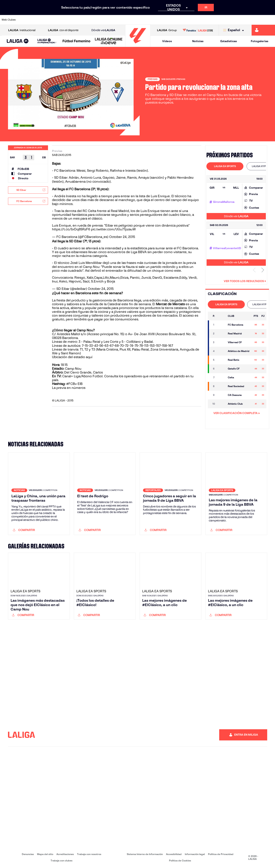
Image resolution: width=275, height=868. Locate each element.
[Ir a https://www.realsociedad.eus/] (232, 20)
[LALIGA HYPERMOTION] (47, 41)
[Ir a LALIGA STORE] (198, 30)
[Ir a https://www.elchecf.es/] (77, 20)
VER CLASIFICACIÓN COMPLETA (237, 413)
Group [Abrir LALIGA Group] (167, 30)
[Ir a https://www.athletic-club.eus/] (25, 20)
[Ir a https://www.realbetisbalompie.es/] (193, 20)
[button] (18, 41)
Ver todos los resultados (245, 281)
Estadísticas (229, 41)
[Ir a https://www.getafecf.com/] (103, 20)
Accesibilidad (174, 854)
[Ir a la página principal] (138, 45)
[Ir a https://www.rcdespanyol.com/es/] (167, 20)
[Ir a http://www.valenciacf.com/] (257, 20)
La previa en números (69, 388)
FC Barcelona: (65, 171)
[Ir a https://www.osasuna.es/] (51, 20)
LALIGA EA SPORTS (225, 166)
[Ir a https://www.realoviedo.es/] (219, 20)
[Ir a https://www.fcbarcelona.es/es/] (90, 20)
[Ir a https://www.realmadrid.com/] (206, 20)
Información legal (195, 854)
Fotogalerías (259, 41)
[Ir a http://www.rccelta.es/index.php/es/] (154, 20)
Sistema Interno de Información (145, 854)
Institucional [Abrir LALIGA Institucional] (22, 30)
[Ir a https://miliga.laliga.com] (263, 30)
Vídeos (167, 41)
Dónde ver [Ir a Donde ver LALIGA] (103, 30)
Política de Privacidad (221, 854)
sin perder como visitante (167, 252)
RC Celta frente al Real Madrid (105, 211)
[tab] (225, 166)
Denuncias (28, 854)
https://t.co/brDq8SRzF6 (71, 229)
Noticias (198, 41)
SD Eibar (61, 178)
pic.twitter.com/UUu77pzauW (113, 229)
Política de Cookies (180, 861)
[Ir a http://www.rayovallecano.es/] (141, 20)
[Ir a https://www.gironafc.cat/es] (116, 20)
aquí (89, 357)
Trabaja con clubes (61, 861)
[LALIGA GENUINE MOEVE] (109, 41)
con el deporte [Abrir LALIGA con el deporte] (63, 30)
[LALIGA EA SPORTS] (18, 41)
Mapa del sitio (45, 854)
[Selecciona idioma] (234, 30)
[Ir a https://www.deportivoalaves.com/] (64, 20)
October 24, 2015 (122, 237)
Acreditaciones (65, 854)
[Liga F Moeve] (76, 41)
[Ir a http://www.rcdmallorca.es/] (180, 20)
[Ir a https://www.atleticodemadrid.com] (38, 20)
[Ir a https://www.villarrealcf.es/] (270, 20)
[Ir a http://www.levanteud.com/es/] (129, 20)
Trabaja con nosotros (89, 854)
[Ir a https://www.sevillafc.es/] (245, 20)
